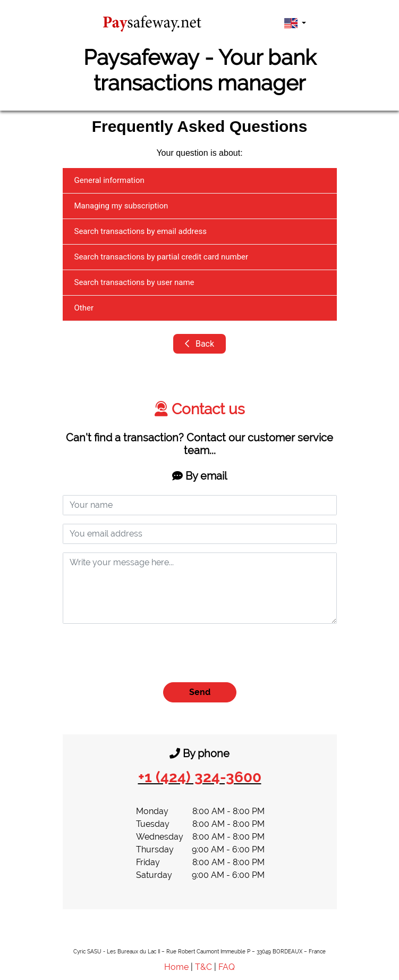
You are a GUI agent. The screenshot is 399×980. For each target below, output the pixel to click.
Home (176, 967)
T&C (203, 967)
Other (84, 308)
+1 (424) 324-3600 (200, 777)
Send (200, 692)
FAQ (227, 967)
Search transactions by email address (141, 231)
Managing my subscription (121, 206)
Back (199, 344)
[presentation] (143, 653)
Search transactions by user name (134, 282)
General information (109, 180)
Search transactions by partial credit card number (162, 257)
